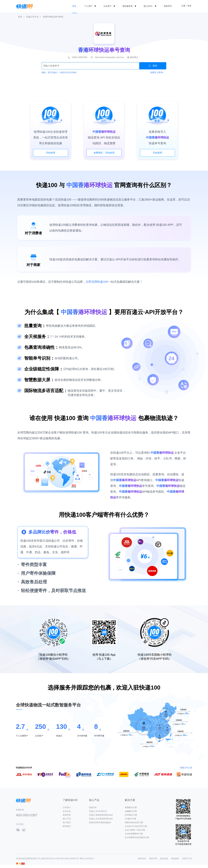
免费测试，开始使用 (104, 153)
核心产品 (67, 819)
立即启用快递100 (97, 282)
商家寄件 (168, 6)
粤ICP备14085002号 (70, 858)
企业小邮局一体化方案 (135, 830)
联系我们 (67, 826)
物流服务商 (128, 6)
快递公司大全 (32, 17)
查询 (153, 66)
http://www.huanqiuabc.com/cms (109, 57)
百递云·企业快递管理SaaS (101, 819)
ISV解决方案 (131, 819)
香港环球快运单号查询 (53, 17)
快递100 (93, 807)
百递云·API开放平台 (98, 811)
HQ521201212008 (68, 72)
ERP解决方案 (131, 815)
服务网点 (134, 57)
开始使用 (51, 153)
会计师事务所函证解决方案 (137, 837)
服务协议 (142, 858)
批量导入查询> (157, 72)
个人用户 (88, 6)
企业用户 (107, 6)
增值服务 (175, 858)
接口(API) (148, 6)
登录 (189, 6)
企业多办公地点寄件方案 (136, 826)
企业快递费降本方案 (134, 834)
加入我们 (67, 822)
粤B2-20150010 (87, 858)
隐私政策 (164, 858)
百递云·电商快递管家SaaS (101, 815)
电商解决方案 (131, 807)
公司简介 (67, 807)
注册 (183, 6)
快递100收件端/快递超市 (100, 822)
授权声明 (153, 858)
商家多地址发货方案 (134, 822)
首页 (74, 6)
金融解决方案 (131, 811)
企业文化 (67, 811)
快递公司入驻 (186, 768)
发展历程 (67, 815)
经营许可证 (187, 858)
